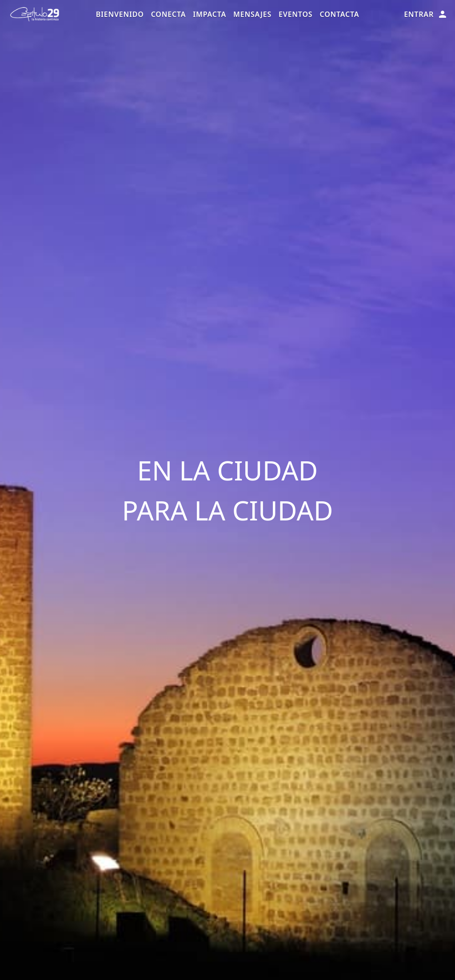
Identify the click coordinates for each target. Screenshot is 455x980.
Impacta (210, 14)
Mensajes (252, 14)
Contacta (339, 14)
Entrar (426, 14)
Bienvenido (120, 14)
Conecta (169, 14)
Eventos (295, 14)
